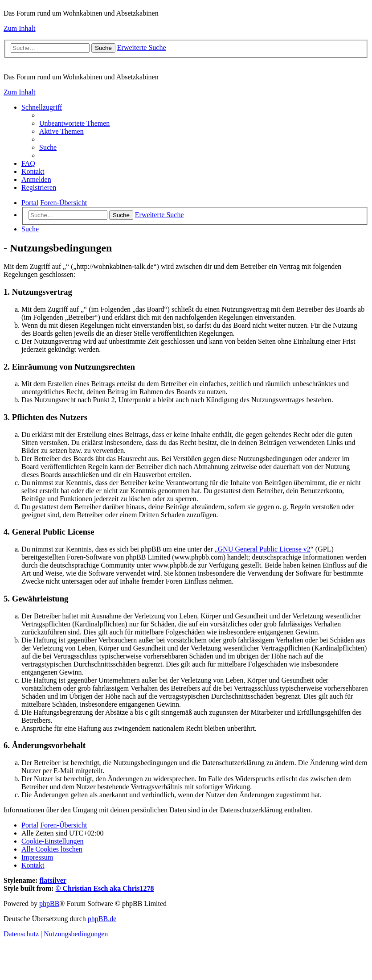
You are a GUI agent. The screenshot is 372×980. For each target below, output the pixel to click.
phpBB (49, 904)
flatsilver (53, 880)
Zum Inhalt (20, 28)
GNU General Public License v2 (264, 549)
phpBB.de (102, 919)
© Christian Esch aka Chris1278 (105, 888)
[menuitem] (74, 123)
